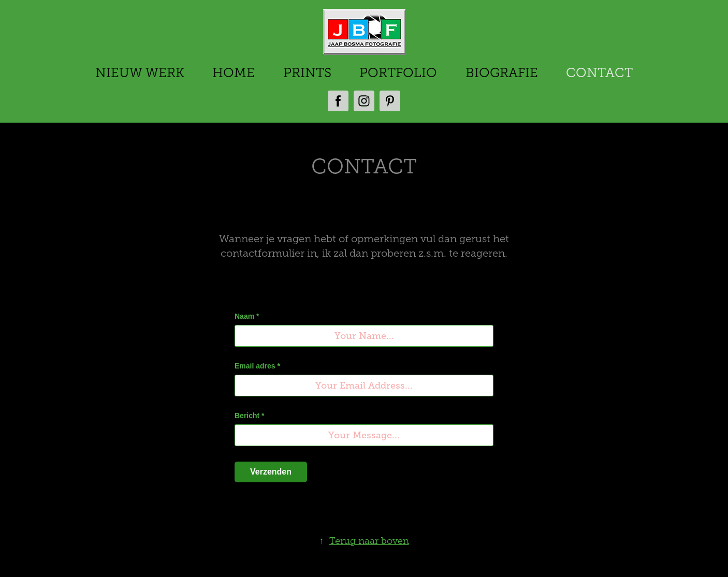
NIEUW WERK (140, 73)
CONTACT (599, 73)
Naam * (247, 316)
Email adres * (257, 366)
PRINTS (307, 73)
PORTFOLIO (398, 73)
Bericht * (250, 416)
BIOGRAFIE (502, 73)
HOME (234, 73)
